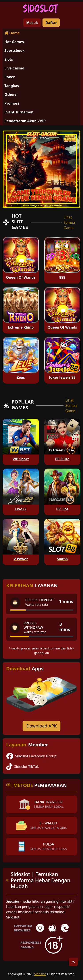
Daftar (51, 23)
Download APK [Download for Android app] (42, 726)
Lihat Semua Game (69, 222)
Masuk (32, 23)
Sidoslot (40, 974)
